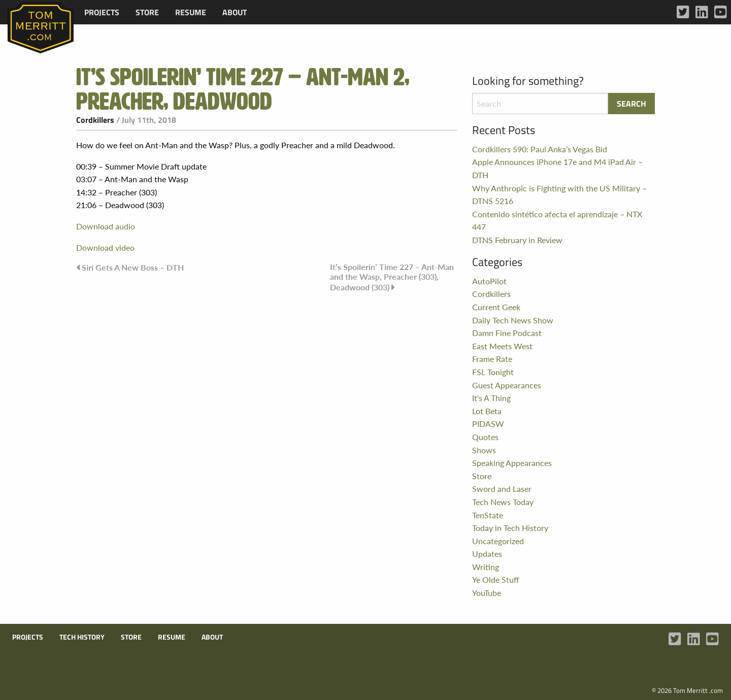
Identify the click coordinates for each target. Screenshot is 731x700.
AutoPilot (489, 281)
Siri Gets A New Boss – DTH (133, 267)
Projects (102, 12)
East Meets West (502, 346)
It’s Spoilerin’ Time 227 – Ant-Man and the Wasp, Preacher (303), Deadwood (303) (392, 277)
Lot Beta (487, 411)
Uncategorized (498, 541)
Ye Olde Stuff (496, 579)
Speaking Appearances (512, 463)
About (235, 12)
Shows (484, 450)
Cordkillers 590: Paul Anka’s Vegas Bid (540, 149)
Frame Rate (492, 359)
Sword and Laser (502, 489)
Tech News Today (503, 502)
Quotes (485, 437)
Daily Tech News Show (513, 320)
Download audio (106, 226)
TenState (488, 515)
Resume (191, 12)
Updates (487, 554)
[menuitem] (102, 12)
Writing (486, 567)
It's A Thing (491, 398)
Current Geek (496, 307)
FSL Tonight (493, 372)
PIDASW (488, 424)
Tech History (82, 637)
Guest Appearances (507, 385)
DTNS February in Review (517, 240)
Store (147, 12)
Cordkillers (95, 120)
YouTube (487, 593)
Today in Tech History (510, 528)
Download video (105, 247)
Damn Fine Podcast (507, 333)
